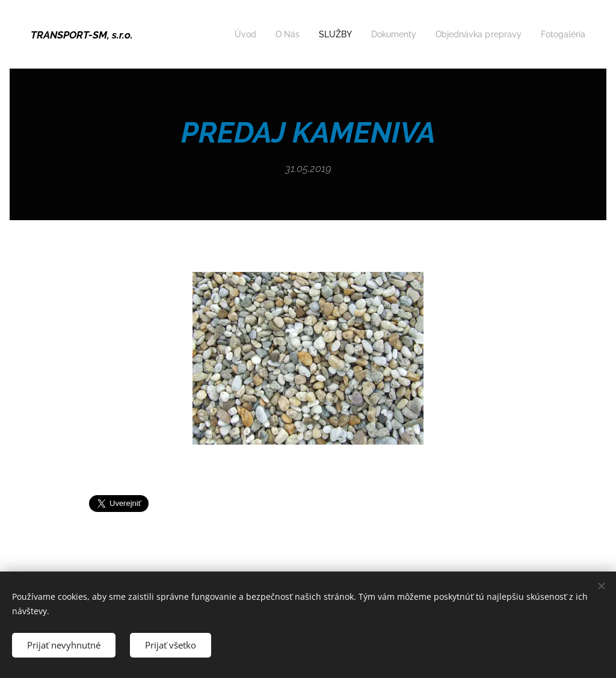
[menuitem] (227, 34)
